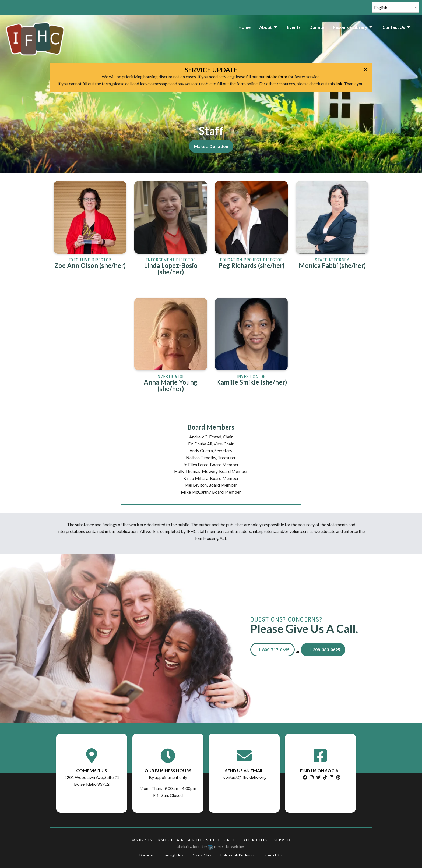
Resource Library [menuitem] (350, 27)
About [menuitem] (265, 27)
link (339, 84)
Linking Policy (173, 855)
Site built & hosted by (211, 847)
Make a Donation (211, 146)
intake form (276, 77)
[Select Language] (395, 7)
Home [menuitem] (245, 27)
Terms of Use (273, 855)
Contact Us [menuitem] (394, 27)
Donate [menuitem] (317, 27)
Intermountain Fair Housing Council (193, 840)
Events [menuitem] (294, 27)
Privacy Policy (201, 855)
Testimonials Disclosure (237, 855)
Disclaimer (147, 855)
